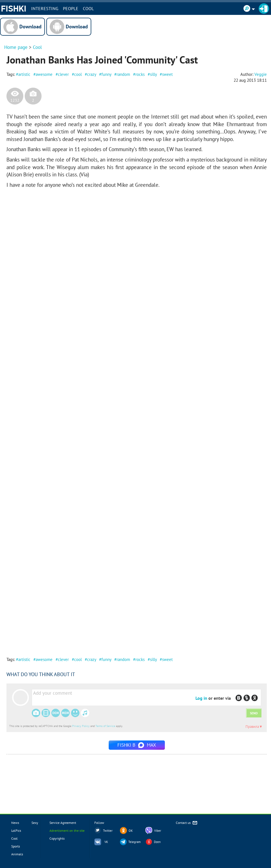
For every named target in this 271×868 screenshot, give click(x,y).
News (15, 823)
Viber (158, 831)
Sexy (35, 823)
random (123, 74)
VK (106, 842)
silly (153, 74)
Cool (88, 8)
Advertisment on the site (67, 830)
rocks (140, 74)
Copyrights (57, 838)
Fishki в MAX (137, 745)
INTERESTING (45, 8)
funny (106, 74)
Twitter (108, 831)
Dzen (157, 842)
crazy (92, 74)
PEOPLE (71, 8)
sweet (167, 74)
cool (78, 74)
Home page (16, 47)
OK (131, 831)
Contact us (187, 823)
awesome (44, 74)
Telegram (135, 842)
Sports (16, 846)
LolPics (16, 830)
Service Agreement (63, 823)
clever (63, 74)
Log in (201, 698)
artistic (24, 74)
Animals (17, 854)
